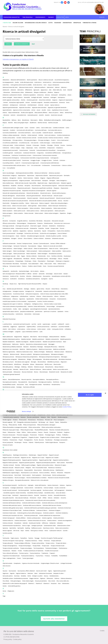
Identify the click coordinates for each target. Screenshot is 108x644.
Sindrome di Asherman (64, 508)
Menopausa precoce (8, 357)
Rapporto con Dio (26, 458)
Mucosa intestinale (27, 372)
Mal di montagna (43, 337)
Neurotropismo (33, 382)
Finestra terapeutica (8, 261)
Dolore (27, 203)
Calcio (26, 128)
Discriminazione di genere (50, 186)
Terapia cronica (50, 543)
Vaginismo (58, 23)
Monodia (16, 369)
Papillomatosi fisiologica (50, 407)
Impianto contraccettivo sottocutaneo (54, 291)
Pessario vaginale (8, 422)
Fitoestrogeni (51, 261)
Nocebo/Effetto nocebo (9, 384)
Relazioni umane (20, 468)
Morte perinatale (7, 372)
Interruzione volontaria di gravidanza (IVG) (15, 306)
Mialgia (29, 359)
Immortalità (39, 291)
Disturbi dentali (21, 196)
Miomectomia (39, 364)
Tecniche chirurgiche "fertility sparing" (52, 538)
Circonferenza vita (24, 143)
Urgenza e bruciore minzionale (31, 563)
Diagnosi (43, 178)
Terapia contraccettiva (38, 543)
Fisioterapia (28, 261)
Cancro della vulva (46, 128)
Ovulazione (36, 402)
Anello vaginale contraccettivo (11, 100)
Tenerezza (47, 541)
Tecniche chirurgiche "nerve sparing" (13, 541)
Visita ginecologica (16, 581)
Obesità (5, 392)
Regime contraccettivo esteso (45, 465)
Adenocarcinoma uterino (26, 87)
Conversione (26, 160)
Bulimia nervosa (42, 123)
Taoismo (31, 538)
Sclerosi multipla (48, 488)
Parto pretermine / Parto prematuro (13, 412)
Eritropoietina (52, 231)
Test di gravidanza (39, 548)
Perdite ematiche (63, 417)
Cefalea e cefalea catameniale (11, 135)
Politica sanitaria (32, 432)
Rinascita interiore (8, 475)
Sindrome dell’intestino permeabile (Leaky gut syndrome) (40, 508)
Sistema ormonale (8, 523)
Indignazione (15, 296)
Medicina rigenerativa (9, 352)
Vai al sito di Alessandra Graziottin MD (91, 2)
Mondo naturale (7, 369)
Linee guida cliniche (58, 329)
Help (33, 44)
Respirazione (19, 470)
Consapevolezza (67, 153)
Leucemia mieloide (64, 327)
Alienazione (7, 92)
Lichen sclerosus (31, 329)
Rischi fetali (18, 475)
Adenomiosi (50, 87)
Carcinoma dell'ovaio (41, 130)
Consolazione (6, 155)
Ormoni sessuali (51, 397)
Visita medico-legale (28, 581)
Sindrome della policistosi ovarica (12, 505)
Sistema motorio (52, 520)
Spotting (28, 528)
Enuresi (62, 228)
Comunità (32, 150)
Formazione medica (15, 266)
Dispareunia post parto (24, 188)
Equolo (44, 231)
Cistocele (29, 145)
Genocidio (42, 274)
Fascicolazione (32, 246)
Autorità (41, 115)
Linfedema (68, 329)
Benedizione (26, 120)
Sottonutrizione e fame (64, 526)
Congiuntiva (40, 153)
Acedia (17, 82)
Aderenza (64, 87)
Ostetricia (47, 400)
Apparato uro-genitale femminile (57, 107)
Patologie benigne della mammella (55, 412)
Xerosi (4, 591)
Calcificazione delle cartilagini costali (13, 128)
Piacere (52, 422)
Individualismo (24, 296)
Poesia (4, 432)
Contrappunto (54, 158)
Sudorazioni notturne (56, 531)
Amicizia (47, 95)
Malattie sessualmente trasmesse (52, 342)
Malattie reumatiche (36, 342)
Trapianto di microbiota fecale (11, 556)
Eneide (47, 228)
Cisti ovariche (35, 143)
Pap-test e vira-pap (36, 407)
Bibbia (41, 120)
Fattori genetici (64, 249)
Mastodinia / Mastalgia (36, 347)
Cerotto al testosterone (63, 135)
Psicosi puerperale (8, 442)
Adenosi (57, 87)
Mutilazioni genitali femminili (12, 374)
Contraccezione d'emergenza (11, 158)
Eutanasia (48, 238)
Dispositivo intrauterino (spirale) (12, 191)
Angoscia (55, 100)
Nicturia (63, 382)
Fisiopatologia (19, 261)
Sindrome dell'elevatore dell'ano (12, 503)
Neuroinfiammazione (14, 379)
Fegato (23, 256)
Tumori (19, 558)
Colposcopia (29, 148)
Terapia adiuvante (8, 543)
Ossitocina (16, 400)
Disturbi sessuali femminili (47, 198)
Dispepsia (56, 188)
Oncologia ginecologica (57, 395)
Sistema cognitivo (47, 518)
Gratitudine (13, 279)
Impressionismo (7, 294)
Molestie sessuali (39, 367)
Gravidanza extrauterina (33, 279)
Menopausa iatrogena (57, 354)
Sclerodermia (38, 488)
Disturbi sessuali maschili (63, 198)
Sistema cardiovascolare (34, 518)
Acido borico (38, 82)
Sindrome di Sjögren (55, 510)
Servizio (50, 495)
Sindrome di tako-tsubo (9, 513)
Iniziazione (53, 299)
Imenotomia (64, 289)
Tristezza (47, 556)
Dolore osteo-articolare (60, 208)
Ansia (68, 102)
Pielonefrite (64, 422)
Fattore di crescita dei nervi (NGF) (53, 246)
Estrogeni (14, 238)
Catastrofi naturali (48, 133)
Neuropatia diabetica (39, 379)
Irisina (67, 311)
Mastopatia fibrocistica (51, 347)
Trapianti (52, 553)
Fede (18, 256)
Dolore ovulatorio (7, 211)
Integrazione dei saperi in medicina (13, 304)
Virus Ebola (6, 581)
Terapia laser (46, 546)
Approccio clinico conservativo (22, 110)
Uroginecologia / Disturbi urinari (50, 563)
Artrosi (33, 110)
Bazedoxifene (6, 120)
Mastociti (26, 347)
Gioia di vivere (58, 274)
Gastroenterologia (24, 271)
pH (47, 422)
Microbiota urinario (8, 362)
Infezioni (62, 296)
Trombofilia (54, 556)
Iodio (20, 309)
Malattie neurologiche (22, 342)
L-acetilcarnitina (7, 324)
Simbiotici (57, 498)
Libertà (5, 329)
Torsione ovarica (24, 553)
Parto (68, 410)
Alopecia (57, 92)
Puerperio (62, 442)
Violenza (57, 578)
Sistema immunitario (21, 520)
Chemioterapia (7, 140)
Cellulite (41, 135)
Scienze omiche (29, 488)
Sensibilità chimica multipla (35, 493)
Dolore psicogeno (8, 213)
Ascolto (44, 110)
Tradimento (45, 553)
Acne (45, 85)
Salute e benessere (53, 485)
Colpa (23, 148)
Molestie (30, 367)
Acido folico (6, 85)
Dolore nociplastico (47, 208)
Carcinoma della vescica (55, 130)
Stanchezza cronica (48, 528)
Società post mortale (35, 523)
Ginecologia (49, 274)
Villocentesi (50, 578)
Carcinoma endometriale (10, 133)
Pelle (49, 417)
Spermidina (13, 528)
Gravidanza (21, 279)
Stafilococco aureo (36, 528)
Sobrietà (25, 523)
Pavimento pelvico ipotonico (11, 417)
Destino (20, 178)
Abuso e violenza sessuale (46, 80)
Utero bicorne (7, 566)
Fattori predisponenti (45, 251)
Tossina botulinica (35, 553)
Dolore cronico (7, 206)
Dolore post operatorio (47, 211)
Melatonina (69, 352)
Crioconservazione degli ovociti (30, 163)
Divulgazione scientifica (17, 203)
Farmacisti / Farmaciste (20, 246)
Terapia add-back (56, 541)
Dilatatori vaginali (66, 183)
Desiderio (5, 178)
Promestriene (13, 440)
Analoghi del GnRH (37, 97)
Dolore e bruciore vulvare (19, 206)
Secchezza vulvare (48, 490)
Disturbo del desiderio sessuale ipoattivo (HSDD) (43, 201)
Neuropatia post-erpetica (10, 382)
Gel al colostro (35, 271)
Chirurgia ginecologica (30, 140)
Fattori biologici (18, 249)
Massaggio (51, 344)
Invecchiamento (7, 309)
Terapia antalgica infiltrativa (22, 543)
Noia (27, 384)
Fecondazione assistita (55, 254)
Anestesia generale (32, 100)
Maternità (61, 347)
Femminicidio (42, 256)
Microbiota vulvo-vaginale (22, 362)
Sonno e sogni (26, 526)
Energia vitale (55, 228)
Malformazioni (7, 344)
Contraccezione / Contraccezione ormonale (45, 155)
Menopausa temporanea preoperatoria (27, 357)
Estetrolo (23, 236)
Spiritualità (21, 528)
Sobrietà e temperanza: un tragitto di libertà (18, 59)
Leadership (6, 327)
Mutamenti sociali (54, 372)
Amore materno (18, 97)
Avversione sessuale (57, 115)
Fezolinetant (67, 256)
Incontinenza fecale (19, 294)
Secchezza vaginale (36, 490)
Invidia (15, 309)
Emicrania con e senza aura (62, 223)
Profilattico (65, 435)
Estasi (18, 236)
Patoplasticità (41, 415)
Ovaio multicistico (57, 400)
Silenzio (50, 498)
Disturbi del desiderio (33, 193)
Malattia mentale (26, 339)
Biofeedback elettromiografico (53, 120)
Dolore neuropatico (23, 208)
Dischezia (20, 186)
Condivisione (18, 153)
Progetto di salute (34, 437)
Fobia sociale (48, 264)
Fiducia (60, 259)
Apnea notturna (55, 105)
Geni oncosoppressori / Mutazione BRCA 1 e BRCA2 (17, 274)
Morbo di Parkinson (36, 369)
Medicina (22, 349)
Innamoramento (62, 299)
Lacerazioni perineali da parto (22, 324)
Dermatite (67, 175)
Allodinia (50, 92)
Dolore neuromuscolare (9, 208)
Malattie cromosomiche (52, 339)
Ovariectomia (67, 400)
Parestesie (55, 410)
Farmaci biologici (7, 246)
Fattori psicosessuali (19, 254)
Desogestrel (13, 178)
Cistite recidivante (20, 145)
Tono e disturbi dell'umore (10, 553)
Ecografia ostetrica (22, 221)
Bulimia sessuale (53, 123)
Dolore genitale (32, 206)
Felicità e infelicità (31, 256)
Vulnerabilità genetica (14, 586)
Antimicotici (23, 105)
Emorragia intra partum (22, 226)
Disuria (60, 201)
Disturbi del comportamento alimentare (14, 193)
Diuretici (66, 201)
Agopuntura (44, 90)
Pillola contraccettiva (34, 427)
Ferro (49, 256)
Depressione (31, 175)
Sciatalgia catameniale (17, 488)
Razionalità (69, 463)
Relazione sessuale (8, 468)
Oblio (24, 392)
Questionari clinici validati (10, 450)
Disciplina (27, 186)
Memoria (6, 354)
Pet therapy (42, 422)
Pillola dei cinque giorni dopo (11, 430)
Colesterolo (6, 148)
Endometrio (52, 226)
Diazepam (45, 181)
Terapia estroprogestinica (10, 546)
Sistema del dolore (59, 518)
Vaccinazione (12, 571)
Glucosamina (47, 276)
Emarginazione (32, 223)
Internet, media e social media (53, 304)
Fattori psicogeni (7, 254)
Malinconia (15, 344)
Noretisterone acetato (9, 387)
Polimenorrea (12, 432)
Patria (48, 415)
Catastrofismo (58, 133)
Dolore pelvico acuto (20, 211)
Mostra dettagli (26, 641)
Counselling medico (8, 163)
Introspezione (60, 306)
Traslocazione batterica (28, 556)
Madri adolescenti (8, 337)
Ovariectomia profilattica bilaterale (12, 402)
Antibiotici (6, 105)
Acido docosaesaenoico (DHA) (61, 82)
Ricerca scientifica (44, 473)
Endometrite (33, 228)
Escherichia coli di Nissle (32, 233)
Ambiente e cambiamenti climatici (12, 95)
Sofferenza (45, 523)
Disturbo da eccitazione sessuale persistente (15, 201)
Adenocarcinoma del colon (10, 87)
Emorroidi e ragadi (36, 226)
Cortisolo (56, 160)
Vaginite (12, 573)
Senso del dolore (61, 493)
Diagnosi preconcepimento (10, 181)
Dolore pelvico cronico (33, 211)
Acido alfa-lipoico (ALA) (27, 82)
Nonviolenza (47, 384)
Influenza (15, 299)
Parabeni (26, 410)
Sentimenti (15, 495)
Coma (36, 148)
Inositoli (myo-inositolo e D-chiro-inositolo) (14, 301)
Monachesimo (49, 367)
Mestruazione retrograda (10, 359)
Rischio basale (47, 475)
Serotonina (43, 495)
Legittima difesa (31, 327)
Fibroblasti (26, 259)
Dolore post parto (60, 211)
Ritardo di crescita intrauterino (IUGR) (59, 478)
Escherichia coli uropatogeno (48, 233)
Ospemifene (61, 397)
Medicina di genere (32, 349)
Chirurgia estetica (17, 140)
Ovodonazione (28, 402)
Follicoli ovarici (62, 264)
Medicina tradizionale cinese (25, 352)
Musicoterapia (44, 372)
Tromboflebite (63, 556)
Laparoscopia (46, 324)
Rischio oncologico (20, 478)
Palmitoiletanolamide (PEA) (22, 407)
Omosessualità (45, 395)
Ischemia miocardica (8, 314)
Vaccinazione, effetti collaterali (26, 571)
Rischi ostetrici (27, 475)
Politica (24, 432)
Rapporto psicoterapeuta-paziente (46, 463)
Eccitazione (13, 221)
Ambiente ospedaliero (30, 95)
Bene (19, 120)
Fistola (35, 261)
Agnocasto (36, 90)
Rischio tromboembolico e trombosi (37, 478)
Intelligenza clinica (37, 304)
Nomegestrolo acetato (36, 384)
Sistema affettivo (21, 518)
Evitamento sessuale (58, 238)
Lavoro (67, 324)
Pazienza (23, 417)
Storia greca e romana (37, 531)
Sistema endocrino (8, 520)
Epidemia (16, 231)
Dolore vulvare (18, 23)
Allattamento (29, 92)
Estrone (20, 238)
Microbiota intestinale (65, 359)
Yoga (4, 596)
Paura (53, 415)
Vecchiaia (17, 576)
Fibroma (33, 259)
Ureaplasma (17, 563)
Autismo (13, 115)
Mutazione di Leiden (66, 372)
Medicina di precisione (45, 349)
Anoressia (62, 102)
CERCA (67, 17)
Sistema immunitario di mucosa (37, 520)
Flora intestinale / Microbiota (11, 264)
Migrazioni (64, 362)
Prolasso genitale (66, 437)
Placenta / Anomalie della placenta (59, 430)
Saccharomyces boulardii (10, 485)
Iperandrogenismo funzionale (39, 309)
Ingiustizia (22, 299)
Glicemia (29, 276)
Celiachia (24, 135)
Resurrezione (38, 470)
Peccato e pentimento (33, 417)
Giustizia (22, 276)
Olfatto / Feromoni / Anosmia (40, 392)
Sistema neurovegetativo (65, 520)
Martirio (22, 344)
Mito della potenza (8, 367)
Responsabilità (29, 470)
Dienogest (52, 181)
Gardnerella (14, 271)
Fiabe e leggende (7, 259)
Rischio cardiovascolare (59, 475)
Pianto (57, 422)
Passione (36, 412)
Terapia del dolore (61, 543)
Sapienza (69, 485)
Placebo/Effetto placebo (41, 430)
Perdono (15, 420)
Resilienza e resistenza (55, 468)
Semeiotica (69, 490)
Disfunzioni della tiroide (65, 186)
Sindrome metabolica (62, 513)
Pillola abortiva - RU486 (15, 425)
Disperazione (64, 188)
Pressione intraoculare (9, 435)
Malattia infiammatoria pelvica (11, 339)
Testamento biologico (51, 548)
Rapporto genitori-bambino (30, 460)
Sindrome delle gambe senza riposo (13, 508)
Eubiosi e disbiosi (39, 238)
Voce (59, 583)
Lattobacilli (61, 324)
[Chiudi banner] (105, 623)
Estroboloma (6, 238)
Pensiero (54, 417)
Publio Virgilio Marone (52, 442)
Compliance (59, 148)
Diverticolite (6, 203)
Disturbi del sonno (45, 193)
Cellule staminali (32, 135)
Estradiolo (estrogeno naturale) (36, 236)
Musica (36, 372)
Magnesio (26, 337)
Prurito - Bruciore (39, 440)
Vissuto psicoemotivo (41, 581)
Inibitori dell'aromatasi (42, 299)
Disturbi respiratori (33, 198)
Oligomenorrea (7, 395)
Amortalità (27, 97)
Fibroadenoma (18, 259)
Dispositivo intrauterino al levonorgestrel (34, 191)
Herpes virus (13, 284)
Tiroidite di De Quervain (52, 551)
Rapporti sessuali (54, 455)
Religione (28, 468)
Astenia (5, 113)
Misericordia (57, 364)
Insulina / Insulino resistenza (45, 301)
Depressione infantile (42, 175)
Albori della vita (57, 90)
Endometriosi (67, 23)
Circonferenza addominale (10, 143)
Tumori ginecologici (28, 558)
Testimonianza (63, 548)
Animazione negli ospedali (17, 102)
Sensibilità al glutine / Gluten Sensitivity (15, 493)
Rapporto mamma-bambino (61, 460)
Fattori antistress (7, 249)
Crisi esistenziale (36, 165)
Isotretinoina (19, 314)
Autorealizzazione (33, 115)
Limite (49, 329)
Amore (69, 95)
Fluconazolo (24, 264)
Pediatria (43, 417)
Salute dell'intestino (41, 485)
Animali (6, 102)
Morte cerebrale (47, 369)
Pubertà (31, 442)
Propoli (21, 440)
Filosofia (66, 259)
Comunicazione (24, 150)
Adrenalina (21, 90)
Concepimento (61, 150)
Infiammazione (7, 299)
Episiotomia (38, 231)
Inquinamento (32, 301)
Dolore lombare (42, 206)
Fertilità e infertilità (57, 256)
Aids (50, 90)
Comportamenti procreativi (10, 150)
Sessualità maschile (8, 498)
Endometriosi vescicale (22, 228)
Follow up (5, 266)
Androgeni (53, 97)
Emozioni (45, 226)
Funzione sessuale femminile (56, 266)
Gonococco (6, 279)
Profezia (59, 435)
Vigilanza (43, 578)
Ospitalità (68, 397)
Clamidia (43, 145)
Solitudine (60, 523)
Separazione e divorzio (26, 495)
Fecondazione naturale (9, 256)
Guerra (51, 279)
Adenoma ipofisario (40, 87)
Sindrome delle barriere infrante (52, 505)
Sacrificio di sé (22, 485)
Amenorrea (40, 95)
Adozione (13, 90)
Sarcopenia (6, 488)
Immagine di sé (30, 291)
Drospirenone (7, 216)
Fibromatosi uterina (90, 23)
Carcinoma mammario (24, 133)
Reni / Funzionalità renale (40, 468)
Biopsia (5, 123)
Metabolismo (22, 359)
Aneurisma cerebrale (45, 100)
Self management (59, 490)
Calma (38, 128)
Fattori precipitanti (32, 251)
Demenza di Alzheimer (41, 173)
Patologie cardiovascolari (10, 415)
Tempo (40, 541)
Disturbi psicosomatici (20, 198)
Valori (36, 573)
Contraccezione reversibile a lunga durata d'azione (35, 158)
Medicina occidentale (59, 349)
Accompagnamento (8, 82)
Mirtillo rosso (48, 364)
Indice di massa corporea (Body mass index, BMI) (54, 294)
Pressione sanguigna (23, 435)
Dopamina (63, 213)
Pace (4, 407)
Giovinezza (6, 276)
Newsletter (60, 17)
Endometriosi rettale (8, 228)
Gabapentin (6, 271)
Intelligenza (27, 304)
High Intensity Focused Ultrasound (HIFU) (30, 284)
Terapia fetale (36, 546)
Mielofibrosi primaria (53, 362)
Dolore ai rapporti (44, 203)
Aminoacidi (54, 95)
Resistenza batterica (8, 470)
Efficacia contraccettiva (9, 223)
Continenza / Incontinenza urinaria (21, 155)
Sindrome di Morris (42, 510)
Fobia (42, 264)
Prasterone (53, 432)
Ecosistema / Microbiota (36, 221)
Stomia (27, 531)
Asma (49, 110)
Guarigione (44, 279)
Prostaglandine (28, 440)
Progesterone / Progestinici (20, 437)
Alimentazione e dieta (18, 92)
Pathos (42, 412)
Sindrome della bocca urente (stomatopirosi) (55, 503)
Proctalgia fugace (50, 435)
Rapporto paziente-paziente (27, 463)
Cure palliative (11, 168)
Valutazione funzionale (45, 573)
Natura (5, 379)
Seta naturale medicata (22, 498)
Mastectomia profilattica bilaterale (12, 347)
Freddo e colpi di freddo (35, 266)
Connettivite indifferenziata (53, 153)
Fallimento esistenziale (9, 243)
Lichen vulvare (42, 329)
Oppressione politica (9, 397)
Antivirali (41, 105)
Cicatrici (53, 140)
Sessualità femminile (60, 495)
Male (65, 342)
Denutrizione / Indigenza (10, 175)
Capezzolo (6, 130)
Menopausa (77, 23)
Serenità (37, 495)
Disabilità (14, 186)
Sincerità (63, 498)
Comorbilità (42, 148)
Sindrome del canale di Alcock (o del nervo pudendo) (40, 500)
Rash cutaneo (61, 463)
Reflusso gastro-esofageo (29, 465)
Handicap (5, 284)
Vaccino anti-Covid (41, 571)
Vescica (46, 576)
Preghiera (67, 432)
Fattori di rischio (54, 249)
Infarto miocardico (48, 296)
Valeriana (30, 573)
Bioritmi (11, 123)
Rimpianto (67, 473)
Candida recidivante (59, 128)
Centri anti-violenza (50, 135)
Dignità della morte (54, 183)
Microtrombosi (42, 362)
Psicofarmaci (49, 440)
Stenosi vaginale (7, 531)
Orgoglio (31, 397)
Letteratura (54, 327)
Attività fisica (68, 113)
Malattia (63, 337)
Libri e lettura (12, 329)
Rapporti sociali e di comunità (11, 458)
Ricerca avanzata (22, 44)
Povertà (46, 432)
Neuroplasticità (23, 382)
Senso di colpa (7, 495)
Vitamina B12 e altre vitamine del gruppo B (15, 583)
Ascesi (39, 110)
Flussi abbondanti (34, 264)
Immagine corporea (18, 291)
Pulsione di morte (8, 445)
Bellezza (14, 120)
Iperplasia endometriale (27, 311)
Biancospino (34, 120)
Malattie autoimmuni (38, 339)
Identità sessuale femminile (15, 289)
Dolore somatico (18, 213)
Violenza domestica (66, 578)
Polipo (19, 432)
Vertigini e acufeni (37, 576)
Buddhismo (33, 123)
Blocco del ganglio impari (21, 123)
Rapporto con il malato (52, 458)
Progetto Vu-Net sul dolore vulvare (50, 437)
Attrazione (6, 115)
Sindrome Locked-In (49, 513)
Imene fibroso (55, 289)
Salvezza (62, 485)
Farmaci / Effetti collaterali (58, 243)
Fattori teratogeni (43, 254)
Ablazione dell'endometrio (18, 80)
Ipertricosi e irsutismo (50, 311)
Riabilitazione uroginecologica (11, 473)
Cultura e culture (67, 165)
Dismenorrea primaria (10, 188)
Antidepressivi (14, 105)
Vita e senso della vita (63, 581)
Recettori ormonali (9, 465)
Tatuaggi (37, 538)
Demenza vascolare (54, 173)
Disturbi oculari (58, 196)
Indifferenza (6, 296)
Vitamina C (31, 583)
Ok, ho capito (90, 624)
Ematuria (40, 223)
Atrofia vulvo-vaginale (27, 113)
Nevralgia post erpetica (45, 382)
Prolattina (5, 440)
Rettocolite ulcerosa (49, 470)
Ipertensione (39, 311)
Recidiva (18, 465)
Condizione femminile (29, 153)
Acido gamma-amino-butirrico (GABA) (21, 85)
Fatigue (40, 246)
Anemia (23, 100)
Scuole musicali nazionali (10, 490)
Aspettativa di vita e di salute (60, 110)
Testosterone (6, 551)
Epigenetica (23, 231)
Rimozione (60, 473)
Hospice (45, 284)
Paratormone (47, 410)
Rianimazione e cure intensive (29, 473)
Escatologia (20, 233)
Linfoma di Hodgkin (8, 332)
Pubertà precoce (39, 442)
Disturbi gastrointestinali (34, 196)
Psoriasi (25, 442)
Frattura (24, 266)
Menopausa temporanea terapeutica (49, 357)
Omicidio (28, 395)
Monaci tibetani (59, 367)
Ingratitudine (30, 299)
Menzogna (64, 357)
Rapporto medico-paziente (10, 463)
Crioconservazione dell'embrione (50, 163)
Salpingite (31, 485)
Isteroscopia (36, 314)
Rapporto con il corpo (38, 458)
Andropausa (61, 97)
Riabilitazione (60, 470)
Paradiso (32, 410)
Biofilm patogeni (67, 120)
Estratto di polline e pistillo (54, 236)
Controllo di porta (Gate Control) (12, 160)
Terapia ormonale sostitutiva (11, 548)
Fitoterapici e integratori (63, 261)
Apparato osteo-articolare (39, 107)
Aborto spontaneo (32, 80)
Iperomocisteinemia (54, 309)
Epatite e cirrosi (7, 231)
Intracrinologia (51, 306)
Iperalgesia (26, 309)
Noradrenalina (56, 384)
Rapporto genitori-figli (45, 460)
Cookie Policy (67, 636)
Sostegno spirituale (37, 526)
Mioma (32, 364)
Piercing (5, 425)
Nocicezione (20, 384)
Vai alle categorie (89, 114)
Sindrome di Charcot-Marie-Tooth (12, 510)
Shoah (39, 498)
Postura (40, 432)
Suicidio (65, 531)
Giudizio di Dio (14, 276)
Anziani (47, 105)
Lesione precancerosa (43, 327)
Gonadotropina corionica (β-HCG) (61, 276)
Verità (29, 576)
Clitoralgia (50, 145)
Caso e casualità (37, 133)
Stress (46, 531)
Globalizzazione (37, 276)
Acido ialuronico (38, 85)
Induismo (32, 296)
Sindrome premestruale (31, 515)
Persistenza (40, 420)
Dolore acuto (34, 203)
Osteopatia (24, 400)
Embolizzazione (48, 223)
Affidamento (29, 90)
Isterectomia (28, 314)
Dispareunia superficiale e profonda (42, 188)
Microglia (34, 362)
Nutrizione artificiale (29, 387)
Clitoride (57, 145)
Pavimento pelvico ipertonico (64, 415)
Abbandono (6, 80)
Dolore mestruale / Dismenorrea (57, 206)
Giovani (66, 274)
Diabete (37, 178)
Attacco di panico (54, 113)
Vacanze (5, 571)
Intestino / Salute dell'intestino (36, 306)
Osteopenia (32, 400)
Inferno (56, 296)
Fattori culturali (28, 249)
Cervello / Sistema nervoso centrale (26, 138)
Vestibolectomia (54, 576)
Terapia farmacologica (25, 546)
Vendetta (23, 576)
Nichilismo (56, 382)
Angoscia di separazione (66, 100)
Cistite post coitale (8, 145)
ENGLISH (102, 17)
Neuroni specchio (26, 379)
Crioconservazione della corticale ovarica (14, 165)
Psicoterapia (18, 442)
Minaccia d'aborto (8, 364)
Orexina (18, 397)
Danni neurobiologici (9, 173)
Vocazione (54, 583)
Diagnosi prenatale (25, 181)
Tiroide (20, 551)
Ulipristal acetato (7, 563)
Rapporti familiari (43, 455)
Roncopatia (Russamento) (22, 480)
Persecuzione (23, 420)
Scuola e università (60, 488)
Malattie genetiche (66, 339)
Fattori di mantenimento (41, 249)
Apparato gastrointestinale (10, 107)
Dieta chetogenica (62, 181)
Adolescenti (6, 90)
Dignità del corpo (42, 183)
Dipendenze (6, 186)
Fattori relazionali (31, 254)
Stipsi (22, 531)
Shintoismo (33, 498)
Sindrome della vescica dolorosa (32, 505)
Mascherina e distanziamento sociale (36, 344)
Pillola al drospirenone (30, 425)
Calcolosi (32, 128)
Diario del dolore (36, 181)
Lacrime (34, 324)
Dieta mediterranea (8, 183)
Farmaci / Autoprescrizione (25, 243)
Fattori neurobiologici (19, 251)
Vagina (50, 571)
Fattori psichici (67, 251)
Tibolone (14, 551)
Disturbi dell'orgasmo (9, 196)
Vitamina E (46, 583)
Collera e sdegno (15, 148)
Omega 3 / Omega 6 (18, 395)
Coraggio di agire (35, 160)
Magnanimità (18, 337)
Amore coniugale (7, 97)
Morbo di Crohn (24, 369)
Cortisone (62, 160)
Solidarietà (53, 523)
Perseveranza (32, 420)
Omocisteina (35, 395)
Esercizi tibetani (62, 233)
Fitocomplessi (42, 261)
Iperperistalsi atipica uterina (11, 311)
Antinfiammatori (32, 105)
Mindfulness (18, 364)
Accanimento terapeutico (62, 80)
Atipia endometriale (14, 113)
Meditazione (50, 352)
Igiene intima (40, 289)
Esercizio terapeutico (9, 236)
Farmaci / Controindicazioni (41, 243)
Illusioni (48, 289)
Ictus (4, 289)
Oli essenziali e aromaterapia (58, 392)
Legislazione (22, 327)
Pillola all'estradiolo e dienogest (46, 425)
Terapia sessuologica (26, 548)
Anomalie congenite (37, 102)
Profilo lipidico (7, 437)
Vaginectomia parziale (59, 571)
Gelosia (42, 271)
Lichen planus (21, 329)
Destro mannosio (28, 178)
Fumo (45, 266)
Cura (4, 168)
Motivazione (17, 372)
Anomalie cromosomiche (51, 102)
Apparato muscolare (25, 107)
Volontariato (66, 583)
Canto (67, 128)
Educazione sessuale (58, 221)
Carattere (13, 130)
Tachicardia (6, 538)
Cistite (50, 23)
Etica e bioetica (28, 238)
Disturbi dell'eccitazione (59, 193)
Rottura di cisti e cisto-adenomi (40, 480)
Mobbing (24, 367)
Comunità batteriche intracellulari (46, 150)
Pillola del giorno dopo (27, 430)
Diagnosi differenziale (53, 178)
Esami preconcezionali (9, 233)
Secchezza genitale (24, 490)
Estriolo (65, 236)
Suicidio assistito (7, 533)
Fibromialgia (53, 259)
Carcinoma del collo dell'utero (25, 130)
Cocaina (63, 145)
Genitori (35, 274)
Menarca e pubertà (26, 354)
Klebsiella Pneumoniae (9, 319)
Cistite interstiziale (57, 143)
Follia (55, 264)
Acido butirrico (47, 82)
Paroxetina (62, 410)
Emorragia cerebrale (8, 226)
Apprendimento (7, 110)
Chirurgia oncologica (44, 140)
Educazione (47, 221)
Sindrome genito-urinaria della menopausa (29, 513)
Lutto (41, 332)
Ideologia (27, 289)
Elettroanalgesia (22, 223)
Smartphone (18, 523)
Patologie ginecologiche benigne (27, 415)
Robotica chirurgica (8, 480)
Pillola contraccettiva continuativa (51, 427)
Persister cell (49, 420)
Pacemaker (10, 407)
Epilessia (30, 231)
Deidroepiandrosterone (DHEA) (25, 173)
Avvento (47, 115)
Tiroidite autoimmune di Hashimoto (33, 551)
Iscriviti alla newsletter (54, 619)
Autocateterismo (21, 115)
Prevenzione (33, 435)
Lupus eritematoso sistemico (30, 332)
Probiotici (41, 435)
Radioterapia (33, 455)
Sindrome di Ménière (29, 510)
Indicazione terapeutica (32, 294)
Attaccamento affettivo (41, 113)
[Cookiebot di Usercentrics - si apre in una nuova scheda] (11, 641)
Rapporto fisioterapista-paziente (12, 460)
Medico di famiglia (39, 352)
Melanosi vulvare (59, 352)
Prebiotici (60, 432)
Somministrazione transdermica (12, 526)
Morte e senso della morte (60, 369)
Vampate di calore (58, 573)
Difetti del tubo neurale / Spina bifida (26, 183)
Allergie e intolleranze (40, 92)
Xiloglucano (11, 591)
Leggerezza (14, 327)
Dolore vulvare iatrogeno (51, 213)
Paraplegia (39, 410)
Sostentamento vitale (50, 526)
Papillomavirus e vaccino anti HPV (12, 410)
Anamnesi (46, 97)
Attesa (62, 113)
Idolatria (33, 289)
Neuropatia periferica (52, 379)
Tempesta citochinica (31, 541)
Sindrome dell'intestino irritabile (31, 503)
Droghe (69, 213)
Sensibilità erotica (49, 493)
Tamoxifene (24, 538)
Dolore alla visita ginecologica (59, 203)
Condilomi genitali (8, 153)
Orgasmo (24, 397)
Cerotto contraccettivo (9, 138)
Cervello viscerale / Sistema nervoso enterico (50, 138)
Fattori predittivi (57, 251)
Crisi (28, 165)
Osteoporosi (40, 400)
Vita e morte (52, 581)
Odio (29, 392)
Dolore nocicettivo (35, 208)
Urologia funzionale (66, 563)
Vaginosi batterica (21, 573)
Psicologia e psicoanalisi (61, 440)
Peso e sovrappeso (59, 420)
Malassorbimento (54, 337)
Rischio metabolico (8, 478)
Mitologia (17, 367)
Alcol (65, 90)
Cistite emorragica (45, 143)
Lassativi (54, 324)
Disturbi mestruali (47, 196)
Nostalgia (19, 387)
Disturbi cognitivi (52, 191)
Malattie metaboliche (9, 342)
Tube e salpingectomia (9, 558)
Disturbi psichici (7, 198)
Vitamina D (39, 583)
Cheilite (66, 138)
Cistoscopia (36, 145)
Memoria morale (15, 354)
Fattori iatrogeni (7, 251)
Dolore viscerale (29, 213)
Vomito (5, 586)
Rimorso (53, 473)
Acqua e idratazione (54, 85)
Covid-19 (18, 163)
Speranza (5, 528)
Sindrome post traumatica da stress (13, 515)
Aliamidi (70, 90)
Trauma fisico (39, 556)
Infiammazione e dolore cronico (36, 23)
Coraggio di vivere (47, 160)
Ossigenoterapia (7, 400)
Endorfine (41, 228)
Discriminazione (36, 186)
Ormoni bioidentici (40, 397)
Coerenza (69, 145)
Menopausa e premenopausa (41, 354)
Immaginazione (7, 291)
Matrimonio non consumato (10, 349)
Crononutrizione (56, 165)
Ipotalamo (60, 311)
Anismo (28, 102)
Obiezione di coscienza (15, 392)
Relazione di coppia (60, 465)
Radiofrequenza (7, 455)
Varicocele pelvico (8, 576)
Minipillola (26, 364)
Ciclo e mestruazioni (63, 140)
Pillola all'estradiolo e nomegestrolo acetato (15, 427)
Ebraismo (5, 221)
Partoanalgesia (28, 412)
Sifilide (45, 498)
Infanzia (39, 296)
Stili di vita (16, 531)
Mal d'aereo (34, 337)
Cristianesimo (46, 165)
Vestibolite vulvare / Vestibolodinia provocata (15, 578)
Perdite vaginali (7, 420)
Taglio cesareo (15, 538)
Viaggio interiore (34, 578)
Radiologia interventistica (20, 455)
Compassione (51, 148)
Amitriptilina (63, 95)
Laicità (39, 324)
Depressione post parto (56, 175)
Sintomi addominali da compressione (50, 515)
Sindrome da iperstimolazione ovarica (13, 500)
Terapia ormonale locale (58, 546)
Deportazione (22, 175)
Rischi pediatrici (37, 475)
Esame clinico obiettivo (63, 231)
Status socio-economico (62, 528)
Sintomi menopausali (9, 518)
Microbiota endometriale (50, 359)
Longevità (18, 332)
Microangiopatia (37, 359)
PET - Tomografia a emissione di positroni (26, 422)
